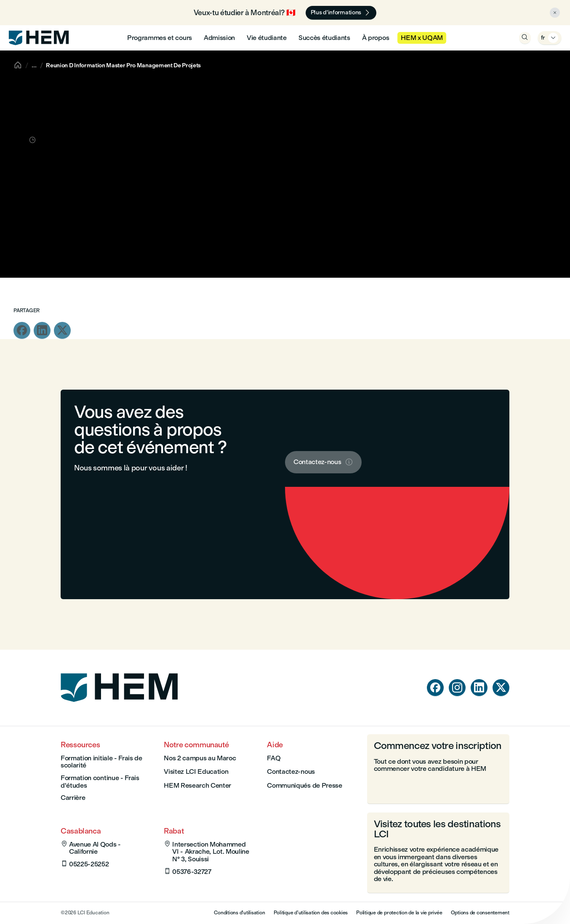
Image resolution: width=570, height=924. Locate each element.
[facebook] (435, 688)
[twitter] (501, 688)
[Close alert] (555, 13)
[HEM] (39, 38)
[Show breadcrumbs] (34, 65)
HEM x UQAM (422, 38)
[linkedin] (479, 688)
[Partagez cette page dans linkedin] (42, 331)
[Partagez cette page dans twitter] (62, 331)
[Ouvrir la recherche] (525, 38)
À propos (376, 38)
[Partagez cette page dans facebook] (22, 331)
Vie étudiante (267, 38)
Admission (219, 38)
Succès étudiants (324, 38)
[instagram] (457, 688)
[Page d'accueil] (120, 708)
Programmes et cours (160, 38)
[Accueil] (18, 65)
